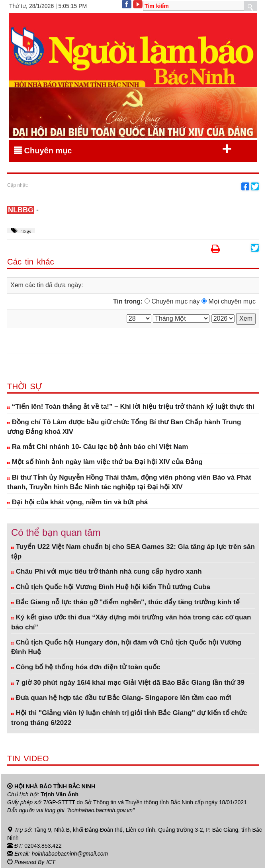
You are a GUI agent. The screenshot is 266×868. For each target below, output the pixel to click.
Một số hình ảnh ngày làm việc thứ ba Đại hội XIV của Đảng (105, 462)
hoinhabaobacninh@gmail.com (70, 853)
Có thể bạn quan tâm (56, 532)
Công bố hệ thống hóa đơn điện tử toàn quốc (86, 667)
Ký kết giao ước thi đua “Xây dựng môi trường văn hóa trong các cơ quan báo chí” (131, 622)
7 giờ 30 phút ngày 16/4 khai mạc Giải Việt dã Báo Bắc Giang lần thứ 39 (128, 683)
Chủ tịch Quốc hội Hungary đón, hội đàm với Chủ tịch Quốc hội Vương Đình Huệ (126, 647)
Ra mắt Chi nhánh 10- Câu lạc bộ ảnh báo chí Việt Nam (98, 447)
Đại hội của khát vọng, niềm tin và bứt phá (77, 502)
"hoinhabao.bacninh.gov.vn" (101, 810)
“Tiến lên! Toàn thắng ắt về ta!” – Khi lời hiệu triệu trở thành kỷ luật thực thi (131, 407)
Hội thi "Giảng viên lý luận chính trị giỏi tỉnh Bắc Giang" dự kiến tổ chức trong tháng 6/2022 (129, 718)
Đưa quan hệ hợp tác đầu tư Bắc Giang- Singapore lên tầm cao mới (121, 698)
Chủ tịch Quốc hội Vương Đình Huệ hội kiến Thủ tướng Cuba (111, 587)
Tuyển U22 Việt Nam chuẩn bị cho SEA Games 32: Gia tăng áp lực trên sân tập (133, 552)
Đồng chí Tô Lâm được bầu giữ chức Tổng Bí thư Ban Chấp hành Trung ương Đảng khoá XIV (124, 427)
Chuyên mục (123, 149)
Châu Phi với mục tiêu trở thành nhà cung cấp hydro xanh (107, 571)
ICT (51, 861)
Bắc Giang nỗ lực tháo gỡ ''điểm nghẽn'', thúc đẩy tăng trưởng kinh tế (125, 602)
